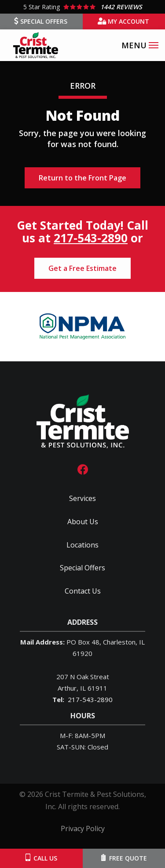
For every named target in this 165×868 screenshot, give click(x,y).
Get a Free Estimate (82, 268)
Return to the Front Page (82, 178)
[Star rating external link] (82, 7)
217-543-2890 (91, 238)
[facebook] (83, 469)
